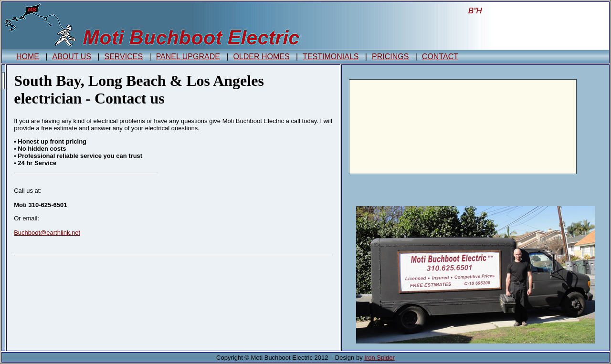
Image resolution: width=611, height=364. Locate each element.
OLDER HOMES (261, 57)
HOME (28, 57)
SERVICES (124, 57)
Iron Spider (379, 358)
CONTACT (440, 57)
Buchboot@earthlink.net (47, 233)
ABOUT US (72, 57)
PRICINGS (390, 57)
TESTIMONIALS (331, 57)
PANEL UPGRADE (188, 57)
